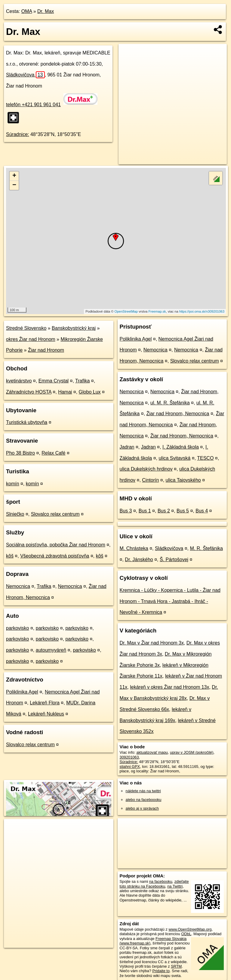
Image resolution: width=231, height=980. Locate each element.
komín (13, 484)
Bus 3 (126, 511)
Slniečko (15, 514)
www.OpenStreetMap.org (190, 929)
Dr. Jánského (139, 560)
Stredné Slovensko (26, 328)
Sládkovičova (25, 75)
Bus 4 (202, 511)
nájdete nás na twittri (143, 791)
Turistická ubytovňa (27, 422)
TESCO (205, 458)
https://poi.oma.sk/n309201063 (202, 311)
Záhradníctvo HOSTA (29, 392)
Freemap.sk (157, 311)
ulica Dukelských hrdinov (146, 469)
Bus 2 (164, 511)
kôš (10, 556)
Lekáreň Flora (45, 703)
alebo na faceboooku (144, 800)
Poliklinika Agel (22, 692)
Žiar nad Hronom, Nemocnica (178, 414)
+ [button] (14, 176)
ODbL (186, 934)
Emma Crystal (54, 381)
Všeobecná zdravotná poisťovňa (55, 556)
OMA (27, 11)
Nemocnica (18, 586)
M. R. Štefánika (206, 548)
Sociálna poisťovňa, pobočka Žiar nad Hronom (56, 545)
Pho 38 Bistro (20, 453)
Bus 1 (145, 511)
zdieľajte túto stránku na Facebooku (154, 884)
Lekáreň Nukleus (46, 714)
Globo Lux (90, 392)
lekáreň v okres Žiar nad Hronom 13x (169, 687)
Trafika (82, 381)
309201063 (129, 757)
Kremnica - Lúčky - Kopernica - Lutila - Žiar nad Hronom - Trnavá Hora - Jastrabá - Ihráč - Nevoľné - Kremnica (170, 601)
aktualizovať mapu (152, 752)
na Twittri (175, 886)
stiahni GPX (130, 767)
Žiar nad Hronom (46, 350)
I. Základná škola (181, 447)
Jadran (127, 447)
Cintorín (150, 480)
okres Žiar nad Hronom (31, 339)
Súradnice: (18, 134)
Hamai (65, 392)
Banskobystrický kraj (74, 328)
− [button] (14, 185)
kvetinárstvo (19, 381)
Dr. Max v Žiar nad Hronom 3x (152, 643)
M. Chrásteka (134, 548)
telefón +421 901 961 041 (33, 105)
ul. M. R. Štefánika (170, 403)
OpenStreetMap (126, 311)
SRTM (176, 966)
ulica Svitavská (174, 458)
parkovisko (17, 628)
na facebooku (161, 881)
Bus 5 (183, 511)
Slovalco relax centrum (55, 514)
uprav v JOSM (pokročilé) (192, 752)
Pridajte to (161, 971)
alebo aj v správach (142, 808)
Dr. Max (46, 11)
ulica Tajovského (183, 480)
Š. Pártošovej (174, 560)
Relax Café (53, 453)
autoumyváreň (51, 650)
